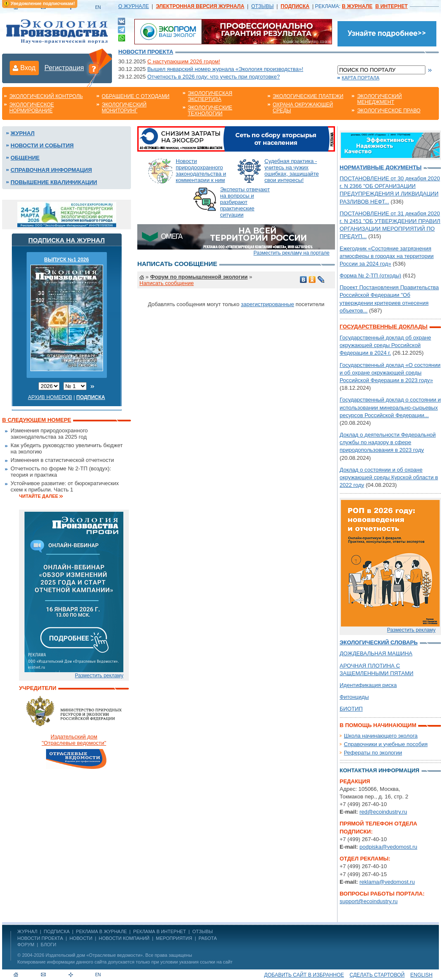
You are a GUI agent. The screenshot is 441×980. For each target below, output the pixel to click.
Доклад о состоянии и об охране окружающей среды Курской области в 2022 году (389, 477)
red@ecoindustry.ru (383, 812)
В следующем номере (37, 420)
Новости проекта (146, 52)
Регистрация (64, 68)
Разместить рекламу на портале (291, 253)
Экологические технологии (210, 111)
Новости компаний (124, 938)
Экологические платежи (308, 96)
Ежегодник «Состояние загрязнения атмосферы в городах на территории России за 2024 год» (387, 256)
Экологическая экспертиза (210, 96)
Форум (26, 945)
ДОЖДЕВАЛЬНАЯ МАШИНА (376, 653)
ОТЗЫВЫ (263, 6)
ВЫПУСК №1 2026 (67, 260)
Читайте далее (39, 496)
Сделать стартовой (377, 975)
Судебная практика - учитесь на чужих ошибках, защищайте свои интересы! (292, 171)
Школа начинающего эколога (381, 736)
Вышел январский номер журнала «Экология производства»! (225, 69)
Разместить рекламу (99, 676)
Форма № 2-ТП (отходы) (370, 276)
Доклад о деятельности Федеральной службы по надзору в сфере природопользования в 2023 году (388, 442)
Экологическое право (389, 111)
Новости (81, 938)
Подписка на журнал (67, 240)
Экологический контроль (46, 96)
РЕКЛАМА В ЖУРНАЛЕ (101, 931)
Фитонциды (354, 697)
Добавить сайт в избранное (304, 975)
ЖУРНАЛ (27, 931)
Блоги (48, 945)
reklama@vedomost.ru (387, 882)
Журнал (23, 133)
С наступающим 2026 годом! (184, 61)
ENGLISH (421, 975)
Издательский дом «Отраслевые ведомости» (94, 955)
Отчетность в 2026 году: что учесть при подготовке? (214, 77)
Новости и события (42, 145)
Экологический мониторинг (124, 108)
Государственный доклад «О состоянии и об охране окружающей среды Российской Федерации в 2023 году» (390, 373)
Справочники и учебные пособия (386, 744)
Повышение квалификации (54, 182)
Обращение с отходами (136, 96)
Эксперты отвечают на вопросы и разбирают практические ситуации (245, 202)
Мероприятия (174, 938)
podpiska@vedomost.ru (388, 847)
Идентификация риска (368, 685)
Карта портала (361, 78)
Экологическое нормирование (32, 108)
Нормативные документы (381, 167)
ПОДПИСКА (57, 931)
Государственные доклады (384, 327)
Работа (208, 938)
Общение (25, 158)
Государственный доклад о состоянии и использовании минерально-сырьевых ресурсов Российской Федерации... (390, 407)
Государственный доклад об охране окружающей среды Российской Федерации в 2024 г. (385, 345)
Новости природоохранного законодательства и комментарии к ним (201, 171)
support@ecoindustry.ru (369, 901)
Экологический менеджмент (379, 99)
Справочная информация (51, 170)
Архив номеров (50, 397)
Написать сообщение (167, 283)
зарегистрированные (267, 304)
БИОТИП (351, 709)
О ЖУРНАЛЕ (133, 6)
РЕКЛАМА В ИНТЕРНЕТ (159, 931)
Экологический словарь (379, 642)
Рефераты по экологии (373, 753)
